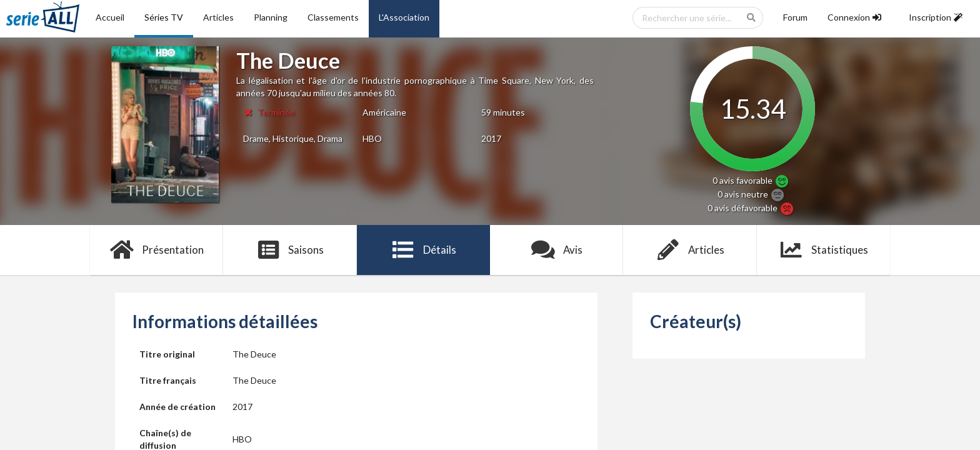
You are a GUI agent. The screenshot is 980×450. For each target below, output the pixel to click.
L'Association (404, 17)
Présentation (157, 250)
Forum (795, 17)
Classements (333, 17)
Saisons (290, 250)
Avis (557, 250)
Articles (218, 17)
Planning (271, 17)
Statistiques (823, 250)
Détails (423, 250)
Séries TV (164, 17)
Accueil (110, 17)
